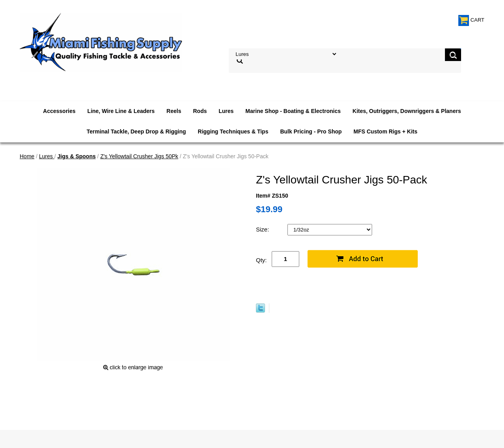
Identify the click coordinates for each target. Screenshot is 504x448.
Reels (174, 111)
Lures (226, 111)
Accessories (59, 111)
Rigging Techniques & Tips (233, 131)
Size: (263, 229)
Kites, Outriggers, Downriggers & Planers (407, 111)
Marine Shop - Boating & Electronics (293, 111)
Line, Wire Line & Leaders (121, 111)
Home (27, 156)
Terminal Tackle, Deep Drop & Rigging (136, 131)
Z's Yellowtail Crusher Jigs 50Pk (139, 156)
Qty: (261, 260)
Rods (200, 111)
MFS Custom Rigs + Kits (385, 131)
